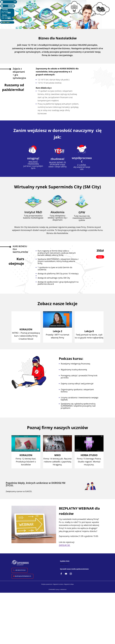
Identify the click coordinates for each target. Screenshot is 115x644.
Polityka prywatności (47, 591)
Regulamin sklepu (69, 591)
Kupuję (100, 257)
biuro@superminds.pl (23, 583)
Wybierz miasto (64, 564)
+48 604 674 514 (20, 577)
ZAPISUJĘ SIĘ (65, 545)
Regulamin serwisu (58, 591)
